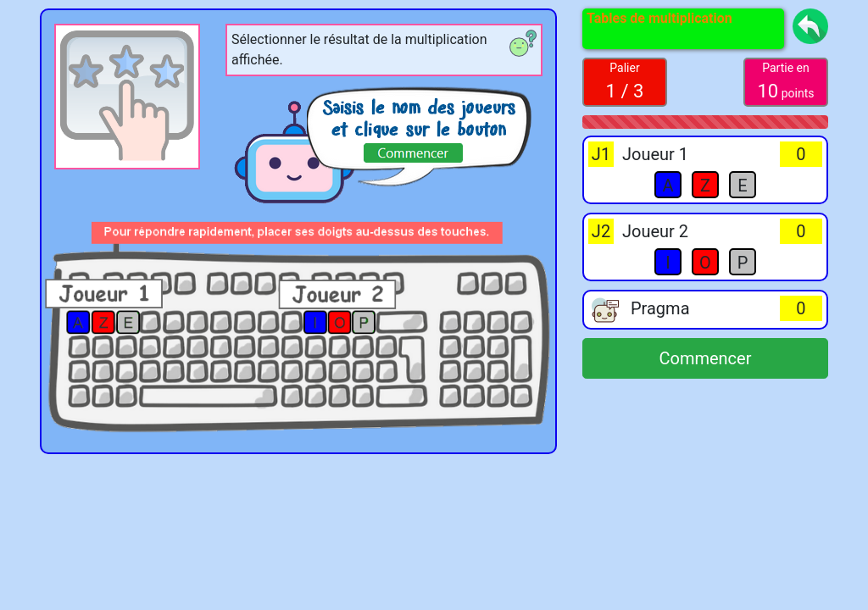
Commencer (705, 358)
